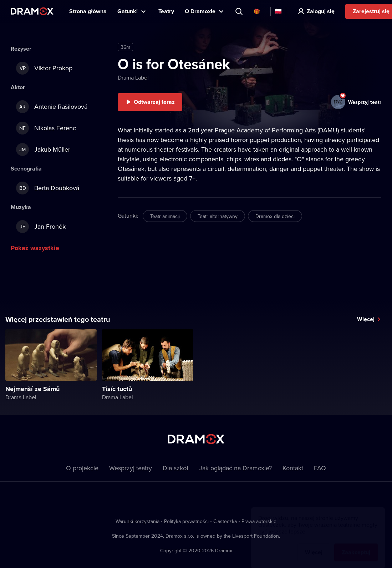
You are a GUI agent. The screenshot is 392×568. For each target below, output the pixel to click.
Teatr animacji (165, 216)
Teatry (166, 11)
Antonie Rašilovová (52, 107)
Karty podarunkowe (257, 11)
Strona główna (88, 11)
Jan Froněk (41, 227)
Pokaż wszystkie (35, 248)
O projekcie (82, 468)
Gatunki (128, 11)
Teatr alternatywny (218, 216)
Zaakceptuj (356, 545)
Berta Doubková (48, 188)
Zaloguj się (321, 11)
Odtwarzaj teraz (154, 102)
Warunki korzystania (138, 521)
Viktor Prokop (44, 68)
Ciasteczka (225, 521)
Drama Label (133, 77)
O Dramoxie (200, 11)
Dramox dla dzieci (275, 216)
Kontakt (293, 468)
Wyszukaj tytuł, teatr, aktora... (240, 11)
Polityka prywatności (186, 521)
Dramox (32, 11)
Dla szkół (175, 468)
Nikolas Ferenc (46, 128)
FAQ (320, 468)
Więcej (366, 319)
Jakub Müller (43, 149)
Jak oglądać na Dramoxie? (235, 468)
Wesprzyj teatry (131, 468)
